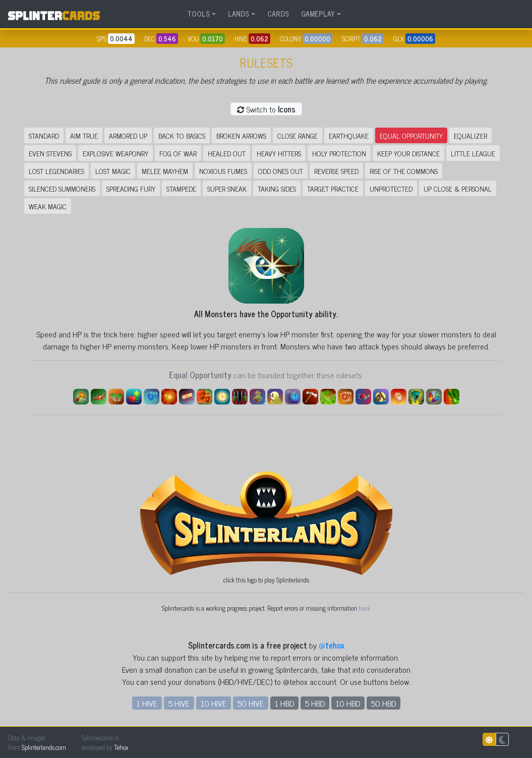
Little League (473, 153)
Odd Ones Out (281, 171)
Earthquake (349, 135)
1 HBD (284, 703)
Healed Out (227, 153)
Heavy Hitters (279, 153)
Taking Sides (277, 188)
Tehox (121, 747)
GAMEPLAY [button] (318, 14)
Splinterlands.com (44, 747)
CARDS (278, 14)
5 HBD (315, 703)
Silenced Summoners (62, 188)
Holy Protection (339, 153)
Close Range (298, 135)
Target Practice (333, 188)
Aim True (84, 135)
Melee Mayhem (165, 171)
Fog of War (178, 153)
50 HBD (383, 703)
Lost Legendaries (56, 171)
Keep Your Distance (408, 153)
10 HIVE (214, 703)
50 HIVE (251, 703)
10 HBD (348, 703)
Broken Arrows (241, 135)
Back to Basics (182, 135)
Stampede (181, 188)
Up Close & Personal (458, 188)
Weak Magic (48, 206)
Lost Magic (113, 171)
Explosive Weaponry (115, 153)
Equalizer (470, 135)
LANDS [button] (239, 14)
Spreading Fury (131, 188)
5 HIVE (179, 703)
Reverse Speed (336, 171)
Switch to (266, 109)
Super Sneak (227, 188)
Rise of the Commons (404, 171)
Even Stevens (50, 153)
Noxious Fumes (223, 171)
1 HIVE (147, 703)
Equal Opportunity (411, 135)
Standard (44, 135)
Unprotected (391, 188)
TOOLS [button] (198, 14)
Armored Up (128, 135)
